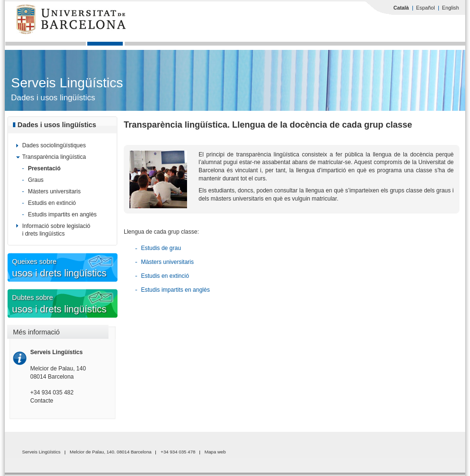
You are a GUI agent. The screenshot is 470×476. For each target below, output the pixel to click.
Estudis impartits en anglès (62, 214)
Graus (36, 180)
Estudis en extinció (52, 203)
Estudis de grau (161, 248)
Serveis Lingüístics (67, 83)
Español (426, 8)
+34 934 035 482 (52, 393)
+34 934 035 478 (178, 452)
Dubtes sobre (79, 304)
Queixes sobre (79, 268)
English (451, 8)
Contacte (42, 401)
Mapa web (215, 452)
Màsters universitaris (54, 191)
